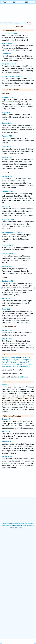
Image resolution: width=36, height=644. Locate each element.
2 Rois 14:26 (7, 176)
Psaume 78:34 (8, 136)
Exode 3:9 (6, 298)
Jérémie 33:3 (7, 267)
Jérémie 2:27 (7, 157)
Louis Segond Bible (10, 33)
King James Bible (9, 64)
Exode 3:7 (6, 207)
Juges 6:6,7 (7, 113)
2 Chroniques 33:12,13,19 (12, 232)
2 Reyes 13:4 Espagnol (20, 360)
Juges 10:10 (7, 123)
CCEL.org (24, 377)
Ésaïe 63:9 (6, 309)
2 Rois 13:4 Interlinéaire (11, 357)
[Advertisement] (18, 485)
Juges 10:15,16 (8, 220)
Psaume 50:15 (8, 245)
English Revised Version (12, 76)
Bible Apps (17, 366)
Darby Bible (7, 54)
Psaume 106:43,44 (9, 254)
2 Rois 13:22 (7, 330)
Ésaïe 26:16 (7, 147)
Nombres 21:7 (7, 97)
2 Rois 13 (6, 385)
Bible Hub (26, 366)
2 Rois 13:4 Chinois (18, 364)
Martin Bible (7, 43)
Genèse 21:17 (7, 191)
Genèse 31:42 (7, 281)
